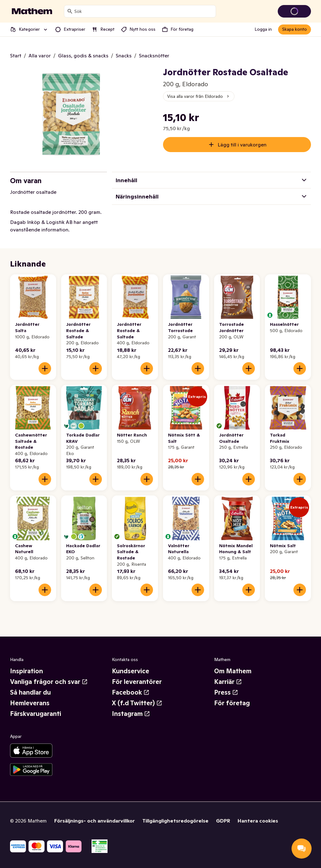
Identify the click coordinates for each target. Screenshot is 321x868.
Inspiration (26, 671)
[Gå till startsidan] (32, 11)
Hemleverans (30, 703)
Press (226, 692)
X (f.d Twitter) (137, 703)
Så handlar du (30, 692)
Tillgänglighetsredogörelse (175, 821)
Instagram (131, 714)
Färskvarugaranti (36, 714)
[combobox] (144, 11)
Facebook (131, 692)
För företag (232, 703)
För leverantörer (137, 682)
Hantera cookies (258, 821)
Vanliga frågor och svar (49, 682)
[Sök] (70, 11)
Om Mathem (233, 671)
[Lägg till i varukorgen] (45, 368)
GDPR (223, 821)
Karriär (228, 682)
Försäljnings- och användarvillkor (95, 821)
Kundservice (131, 671)
